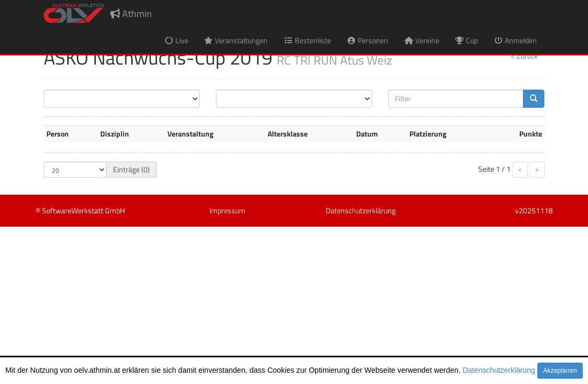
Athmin (131, 14)
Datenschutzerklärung (499, 370)
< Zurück (524, 56)
